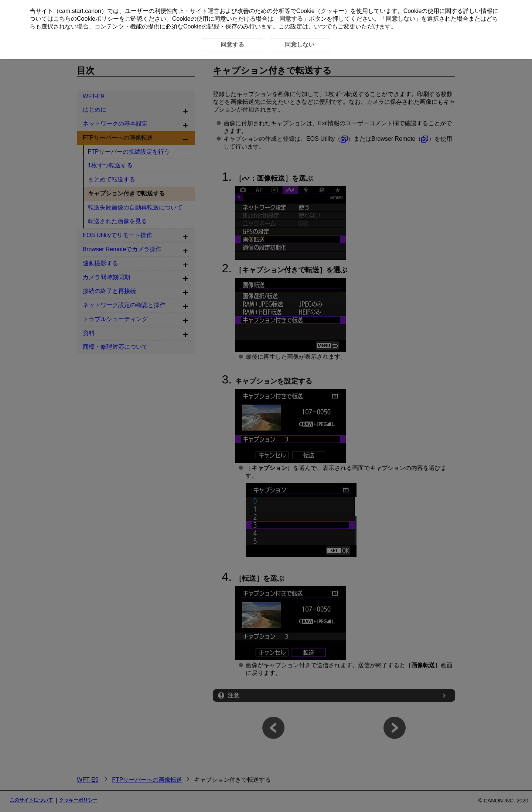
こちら (62, 19)
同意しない (400, 19)
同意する (291, 19)
